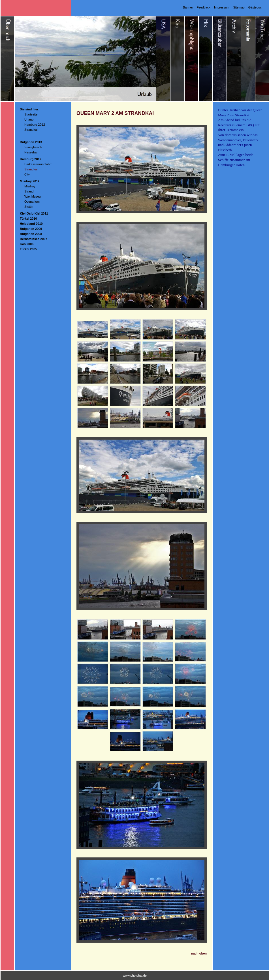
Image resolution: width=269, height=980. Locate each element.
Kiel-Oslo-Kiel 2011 (34, 213)
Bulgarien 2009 (31, 229)
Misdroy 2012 (30, 181)
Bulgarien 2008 (31, 234)
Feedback (204, 7)
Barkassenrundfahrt (38, 164)
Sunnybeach (33, 147)
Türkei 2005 (28, 249)
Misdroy (30, 186)
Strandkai (31, 130)
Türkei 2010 (28, 219)
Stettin (29, 207)
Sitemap (239, 7)
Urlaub (29, 119)
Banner (188, 7)
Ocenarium (32, 202)
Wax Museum (34, 196)
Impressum (222, 7)
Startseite (31, 114)
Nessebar (31, 152)
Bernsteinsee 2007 (34, 239)
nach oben (199, 953)
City (27, 174)
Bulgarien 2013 (31, 142)
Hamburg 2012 (35, 125)
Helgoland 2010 (31, 224)
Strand (29, 191)
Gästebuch (256, 7)
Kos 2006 (27, 244)
